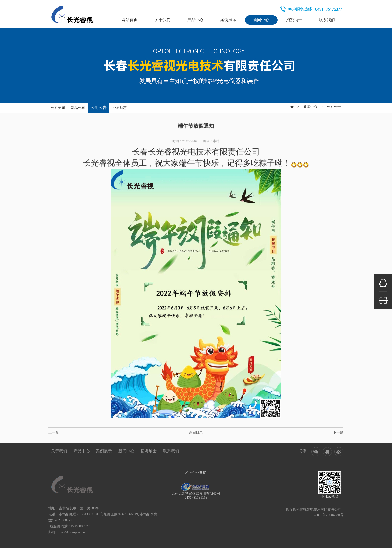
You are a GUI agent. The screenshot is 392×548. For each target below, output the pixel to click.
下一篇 (338, 433)
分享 (303, 451)
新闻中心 (261, 20)
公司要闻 (58, 106)
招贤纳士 (294, 20)
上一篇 (54, 433)
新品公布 (78, 106)
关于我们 (163, 20)
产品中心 (195, 20)
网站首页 (130, 20)
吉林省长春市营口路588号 (79, 508)
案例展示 (228, 20)
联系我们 (327, 20)
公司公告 (99, 106)
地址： (54, 508)
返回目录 (196, 433)
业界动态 (120, 106)
